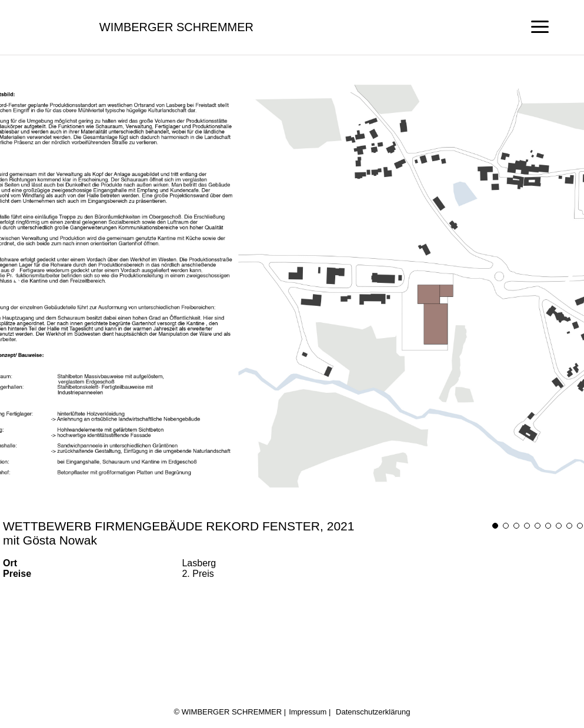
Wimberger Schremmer (176, 27)
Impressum (308, 712)
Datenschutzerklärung (373, 712)
